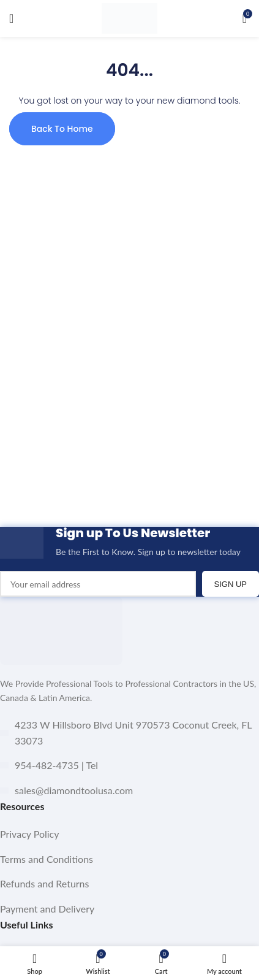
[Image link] (61, 630)
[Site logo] (129, 17)
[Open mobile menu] (11, 18)
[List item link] (129, 834)
